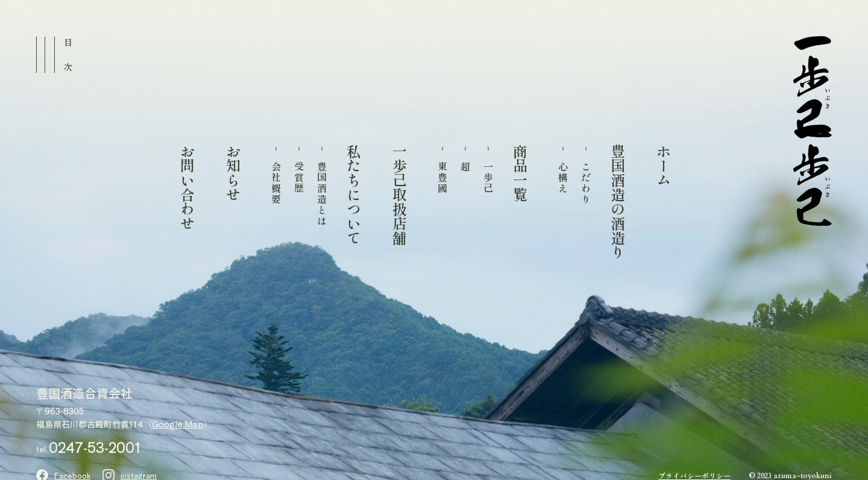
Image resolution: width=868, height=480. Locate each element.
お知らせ (233, 173)
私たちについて (353, 195)
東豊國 (442, 178)
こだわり (586, 183)
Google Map (178, 424)
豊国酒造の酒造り (617, 202)
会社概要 (276, 183)
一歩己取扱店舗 (399, 195)
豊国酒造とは (322, 194)
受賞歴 (299, 178)
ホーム (663, 166)
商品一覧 (520, 173)
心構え (563, 178)
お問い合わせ (187, 187)
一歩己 (488, 178)
